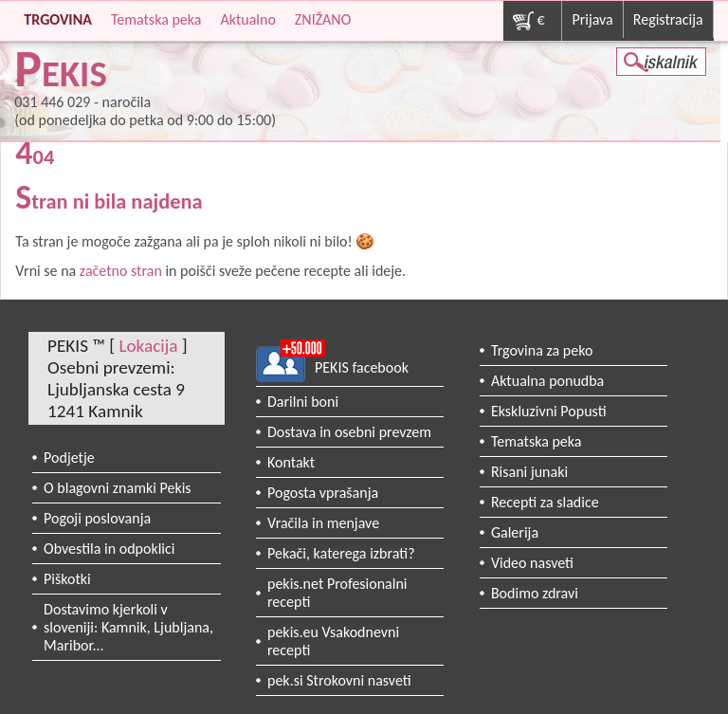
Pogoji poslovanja (97, 518)
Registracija (668, 19)
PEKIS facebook (362, 367)
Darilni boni (303, 402)
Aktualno (247, 19)
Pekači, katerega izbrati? (341, 553)
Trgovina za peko (542, 350)
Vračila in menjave (323, 523)
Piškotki (67, 579)
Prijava (592, 19)
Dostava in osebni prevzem (349, 432)
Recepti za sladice (545, 502)
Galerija (515, 532)
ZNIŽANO (323, 19)
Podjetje (69, 458)
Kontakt (291, 462)
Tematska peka (156, 19)
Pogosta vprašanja (323, 493)
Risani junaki (529, 472)
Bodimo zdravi (535, 593)
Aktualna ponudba (547, 381)
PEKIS (61, 73)
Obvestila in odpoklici (109, 549)
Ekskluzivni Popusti (549, 411)
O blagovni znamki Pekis (118, 488)
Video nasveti (532, 563)
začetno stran (121, 271)
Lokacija (148, 346)
